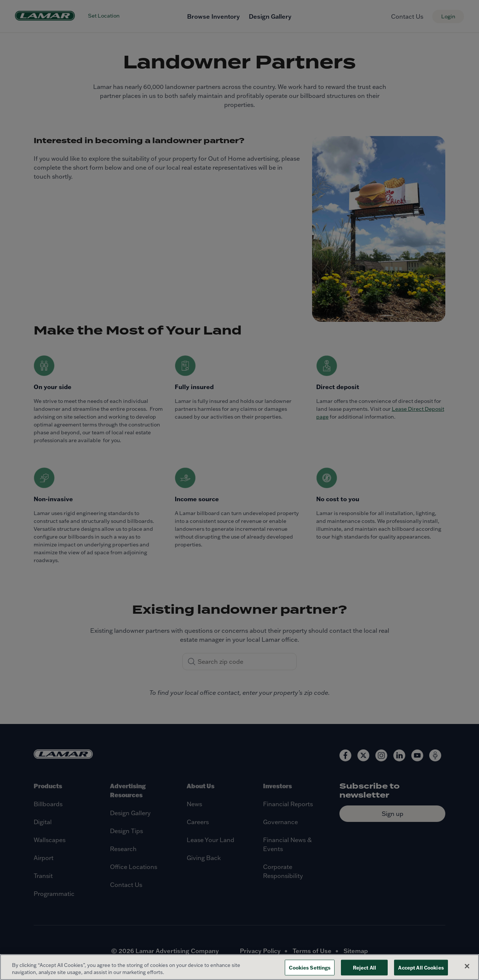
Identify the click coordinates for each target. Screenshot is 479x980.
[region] (239, 967)
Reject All (364, 967)
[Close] (467, 966)
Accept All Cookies (421, 967)
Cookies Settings (310, 967)
